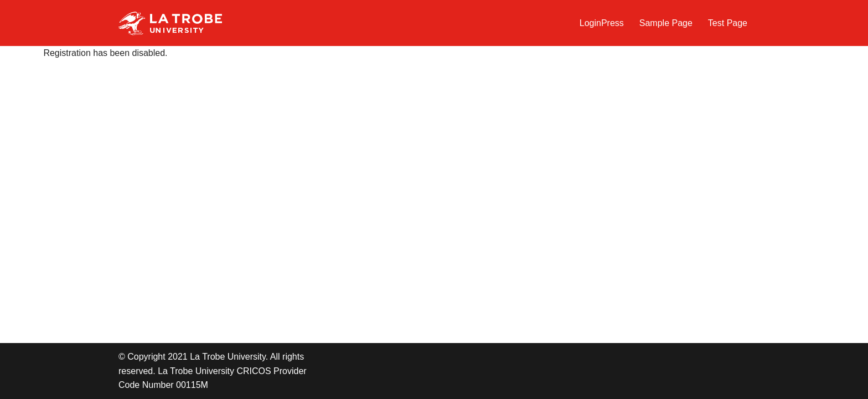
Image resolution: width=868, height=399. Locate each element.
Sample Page (666, 23)
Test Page (728, 23)
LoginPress (602, 23)
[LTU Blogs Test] (170, 23)
